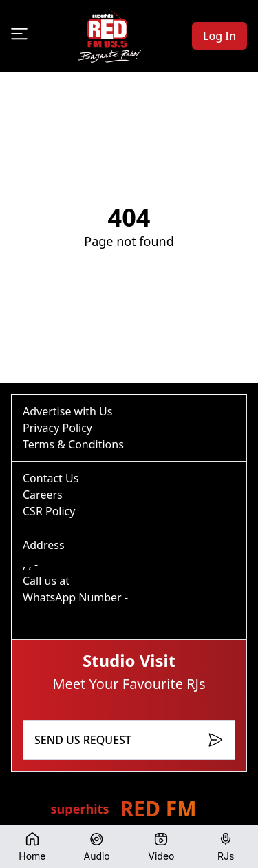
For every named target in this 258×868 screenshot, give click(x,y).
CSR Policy (49, 511)
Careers (43, 495)
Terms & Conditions (73, 444)
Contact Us (51, 478)
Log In (219, 36)
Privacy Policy (57, 428)
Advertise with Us (67, 411)
